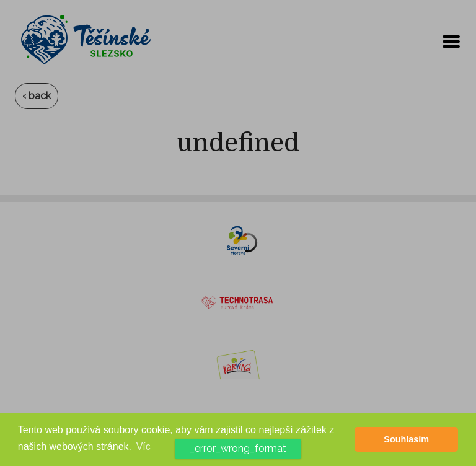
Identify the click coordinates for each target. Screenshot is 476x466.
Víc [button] (143, 446)
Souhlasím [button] (406, 439)
